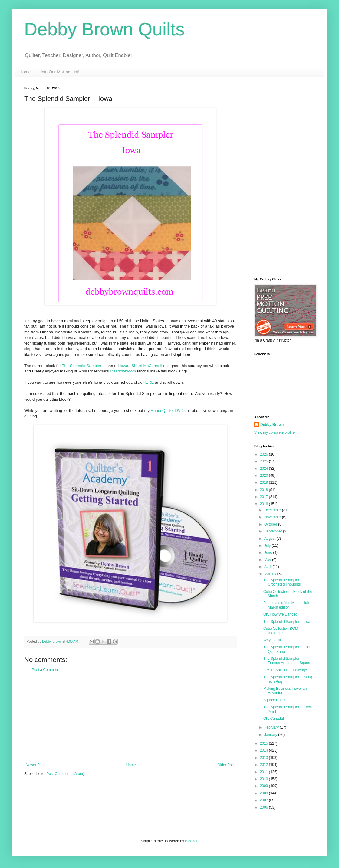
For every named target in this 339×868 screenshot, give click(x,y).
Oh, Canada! (274, 719)
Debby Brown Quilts (104, 29)
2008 (265, 793)
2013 (265, 758)
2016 (265, 504)
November (273, 517)
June (269, 553)
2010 (265, 779)
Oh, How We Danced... (282, 614)
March (270, 574)
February (272, 727)
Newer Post (35, 765)
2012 (265, 765)
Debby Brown (272, 425)
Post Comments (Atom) (65, 774)
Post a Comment (45, 670)
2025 (265, 461)
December (273, 510)
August (270, 539)
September (274, 531)
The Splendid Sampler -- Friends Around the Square (287, 661)
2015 (265, 743)
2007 (265, 800)
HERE (148, 382)
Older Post (226, 765)
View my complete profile (274, 432)
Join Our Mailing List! (59, 72)
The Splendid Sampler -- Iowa (287, 622)
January (271, 735)
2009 (265, 786)
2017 (265, 497)
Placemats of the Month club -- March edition (288, 605)
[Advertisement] (130, 717)
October (271, 524)
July (268, 546)
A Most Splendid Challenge (285, 670)
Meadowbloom (123, 371)
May (268, 560)
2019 (265, 482)
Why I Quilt (272, 640)
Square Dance (275, 700)
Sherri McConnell (147, 366)
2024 (265, 469)
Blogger (191, 841)
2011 (265, 772)
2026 (265, 454)
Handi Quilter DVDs (168, 411)
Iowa (124, 366)
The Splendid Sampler (81, 366)
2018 (265, 490)
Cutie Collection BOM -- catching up (282, 631)
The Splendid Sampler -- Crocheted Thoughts (283, 582)
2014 (265, 750)
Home (25, 72)
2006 (265, 807)
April (268, 567)
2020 (265, 476)
